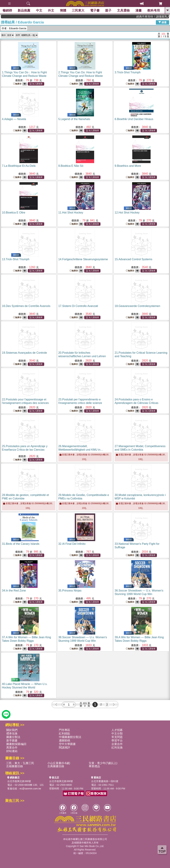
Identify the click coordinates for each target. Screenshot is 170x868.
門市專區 (64, 730)
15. (133, 259)
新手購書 (12, 741)
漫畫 (139, 10)
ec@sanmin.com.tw (30, 789)
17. (78, 306)
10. (14, 213)
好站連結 (12, 751)
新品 (24, 10)
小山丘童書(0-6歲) (59, 763)
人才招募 (117, 730)
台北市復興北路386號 (19, 781)
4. (14, 119)
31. (21, 544)
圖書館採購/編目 (16, 744)
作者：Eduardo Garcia (14, 28)
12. (127, 213)
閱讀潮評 (64, 748)
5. (74, 119)
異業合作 (12, 748)
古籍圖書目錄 (15, 766)
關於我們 (12, 730)
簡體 (63, 10)
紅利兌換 (117, 748)
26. (81, 450)
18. (137, 306)
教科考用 (154, 10)
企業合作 (117, 744)
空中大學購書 (67, 744)
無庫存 (17, 84)
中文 (39, 10)
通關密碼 (64, 741)
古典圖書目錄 (56, 766)
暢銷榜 (7, 10)
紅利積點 (64, 734)
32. (72, 544)
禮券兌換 (12, 734)
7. (19, 166)
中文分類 (117, 734)
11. (71, 213)
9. (128, 166)
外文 (51, 10)
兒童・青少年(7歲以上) (103, 763)
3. (128, 72)
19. (24, 353)
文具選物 (124, 10)
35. (70, 591)
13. (16, 259)
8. (71, 166)
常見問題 (117, 737)
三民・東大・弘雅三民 (20, 763)
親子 (108, 10)
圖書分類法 (13, 737)
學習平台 (117, 741)
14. (83, 259)
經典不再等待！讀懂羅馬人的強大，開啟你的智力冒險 (159, 17)
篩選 (162, 22)
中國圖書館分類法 (70, 737)
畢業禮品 (94, 766)
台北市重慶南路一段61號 (105, 781)
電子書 (95, 10)
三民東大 (78, 10)
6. (134, 119)
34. (14, 591)
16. (26, 306)
